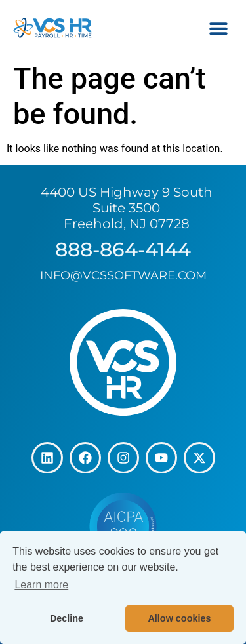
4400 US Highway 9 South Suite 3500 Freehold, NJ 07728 (127, 208)
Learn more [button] (41, 585)
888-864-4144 (123, 250)
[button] (218, 28)
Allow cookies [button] (179, 618)
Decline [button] (67, 618)
